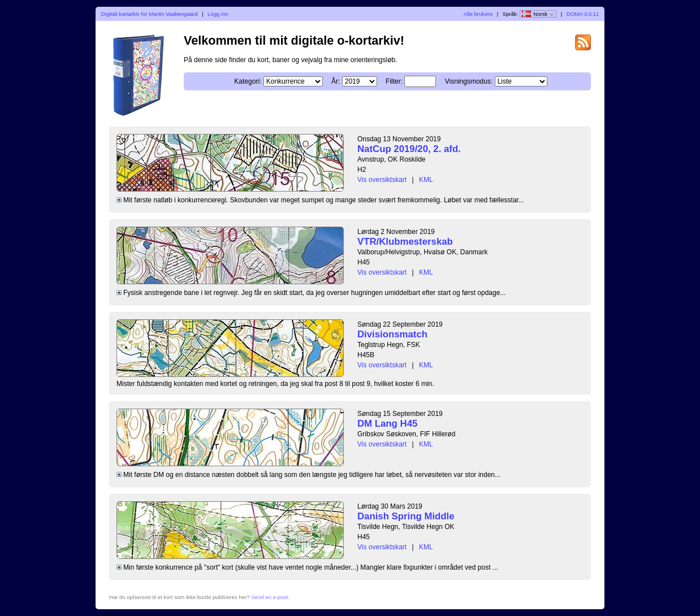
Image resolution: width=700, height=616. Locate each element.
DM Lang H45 (387, 424)
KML (426, 180)
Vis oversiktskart (382, 180)
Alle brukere (478, 14)
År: (336, 81)
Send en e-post (269, 597)
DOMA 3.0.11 (583, 14)
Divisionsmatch (392, 334)
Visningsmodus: (469, 81)
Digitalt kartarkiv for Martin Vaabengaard (150, 14)
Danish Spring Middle (406, 516)
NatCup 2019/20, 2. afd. (409, 149)
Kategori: (248, 81)
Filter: (394, 81)
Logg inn (218, 14)
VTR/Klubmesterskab (405, 242)
